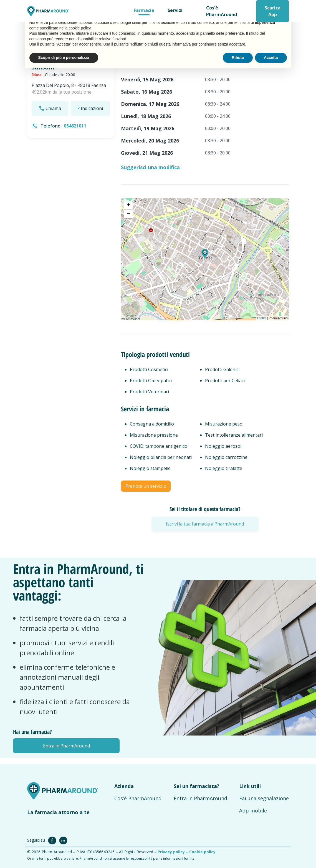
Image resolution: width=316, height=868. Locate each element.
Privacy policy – (173, 852)
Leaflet (262, 318)
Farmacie (144, 10)
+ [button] (129, 206)
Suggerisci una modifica (150, 167)
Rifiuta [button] (238, 57)
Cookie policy (202, 852)
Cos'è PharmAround (222, 11)
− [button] (129, 214)
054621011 (75, 126)
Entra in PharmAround (200, 798)
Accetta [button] (271, 57)
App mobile (253, 811)
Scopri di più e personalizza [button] (64, 57)
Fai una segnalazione (264, 798)
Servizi (175, 10)
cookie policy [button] (79, 28)
